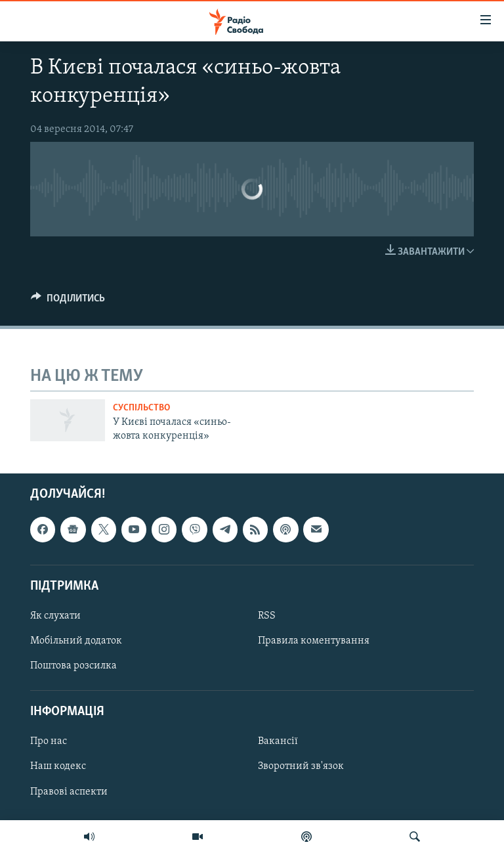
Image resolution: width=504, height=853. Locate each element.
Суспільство (141, 408)
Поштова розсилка (73, 666)
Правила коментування (314, 641)
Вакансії (278, 742)
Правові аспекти (69, 792)
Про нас (49, 742)
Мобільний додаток (76, 641)
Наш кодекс (58, 767)
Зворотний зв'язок (301, 767)
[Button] (68, 301)
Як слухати (55, 616)
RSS (267, 616)
